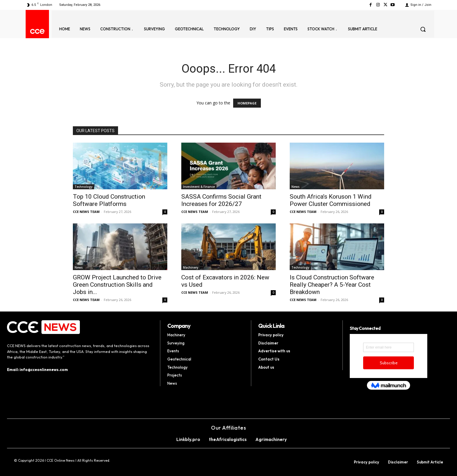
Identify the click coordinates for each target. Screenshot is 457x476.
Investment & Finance (199, 187)
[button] (423, 29)
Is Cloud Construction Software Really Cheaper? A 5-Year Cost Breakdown (332, 285)
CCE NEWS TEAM (86, 212)
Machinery (191, 267)
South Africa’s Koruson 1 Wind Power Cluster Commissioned (331, 200)
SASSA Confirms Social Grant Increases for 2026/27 (221, 200)
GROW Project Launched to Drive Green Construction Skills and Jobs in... (117, 285)
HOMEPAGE (247, 103)
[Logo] (37, 31)
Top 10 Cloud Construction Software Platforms (109, 200)
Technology (84, 187)
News (296, 187)
